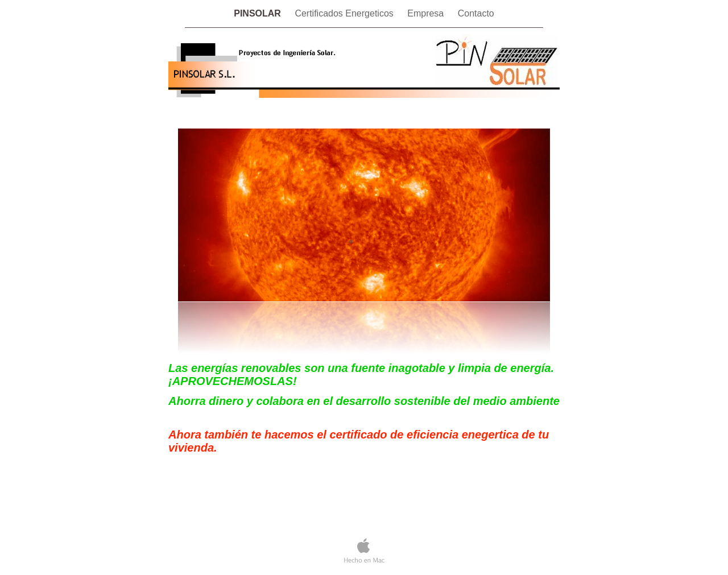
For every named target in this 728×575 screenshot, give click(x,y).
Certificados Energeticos (345, 13)
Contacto (476, 13)
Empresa (427, 13)
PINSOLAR (258, 13)
